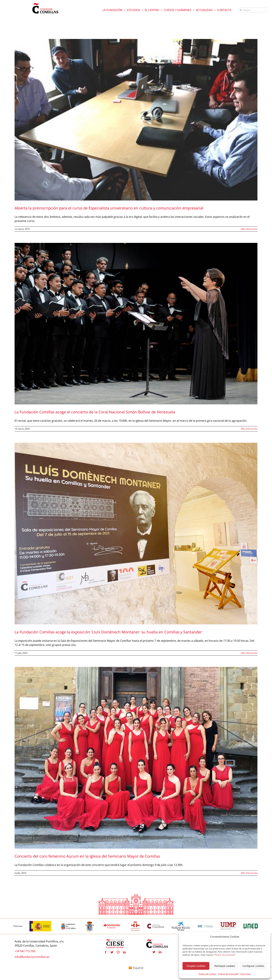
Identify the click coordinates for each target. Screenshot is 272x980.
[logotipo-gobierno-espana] (41, 922)
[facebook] (106, 952)
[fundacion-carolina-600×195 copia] (156, 925)
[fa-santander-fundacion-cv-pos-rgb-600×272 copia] (112, 922)
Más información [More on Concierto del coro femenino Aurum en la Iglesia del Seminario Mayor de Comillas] (249, 873)
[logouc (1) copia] (205, 922)
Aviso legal (245, 974)
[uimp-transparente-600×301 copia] (228, 924)
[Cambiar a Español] (136, 968)
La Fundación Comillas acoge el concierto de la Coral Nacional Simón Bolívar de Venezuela (95, 412)
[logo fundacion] (45, 3)
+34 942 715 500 (25, 951)
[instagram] (118, 952)
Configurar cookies (253, 966)
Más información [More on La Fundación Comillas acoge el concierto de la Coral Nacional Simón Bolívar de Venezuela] (249, 429)
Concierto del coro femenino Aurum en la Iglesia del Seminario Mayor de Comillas (87, 856)
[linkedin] (124, 952)
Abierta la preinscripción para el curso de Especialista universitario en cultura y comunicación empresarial (109, 208)
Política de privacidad (228, 974)
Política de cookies (207, 974)
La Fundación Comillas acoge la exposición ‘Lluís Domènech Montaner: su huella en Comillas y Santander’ (109, 632)
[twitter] (112, 952)
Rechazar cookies (225, 966)
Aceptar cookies (196, 966)
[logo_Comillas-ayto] (90, 922)
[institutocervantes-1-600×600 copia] (135, 922)
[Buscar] (252, 10)
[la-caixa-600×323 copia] (181, 922)
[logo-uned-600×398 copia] (250, 922)
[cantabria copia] (69, 922)
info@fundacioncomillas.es (32, 957)
